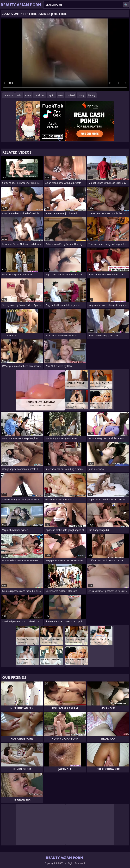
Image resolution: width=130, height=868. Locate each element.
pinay (81, 95)
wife (19, 95)
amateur (8, 95)
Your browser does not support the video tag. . (65, 55)
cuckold (71, 95)
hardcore (40, 95)
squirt (51, 95)
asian (28, 95)
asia (61, 95)
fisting (92, 95)
